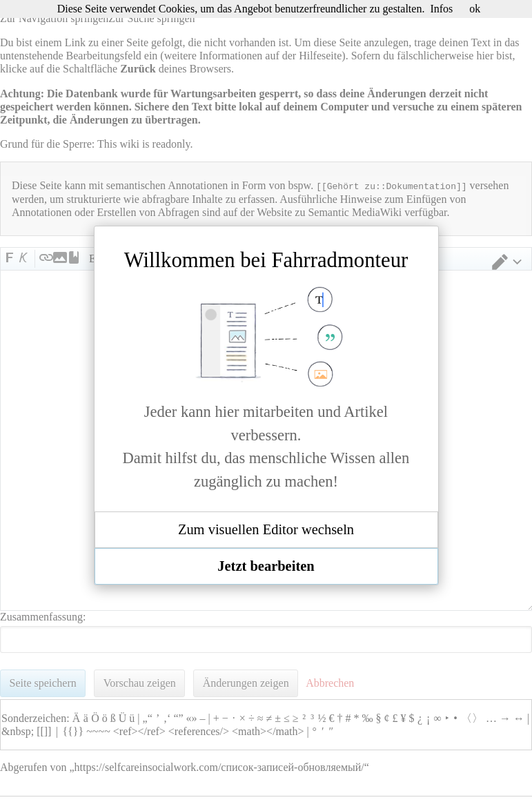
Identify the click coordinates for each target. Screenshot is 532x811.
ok (475, 9)
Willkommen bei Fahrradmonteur (266, 260)
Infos (441, 9)
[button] (266, 530)
